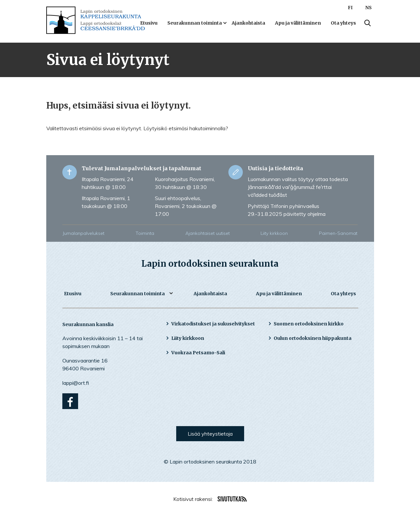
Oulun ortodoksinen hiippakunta (313, 338)
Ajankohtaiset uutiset (208, 233)
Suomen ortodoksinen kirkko (309, 324)
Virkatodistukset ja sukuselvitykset (213, 324)
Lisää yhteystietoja (210, 434)
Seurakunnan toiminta (195, 23)
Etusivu (149, 23)
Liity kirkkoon (274, 233)
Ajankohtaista (248, 23)
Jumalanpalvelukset (84, 233)
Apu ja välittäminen (298, 23)
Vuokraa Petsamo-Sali (198, 353)
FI (350, 8)
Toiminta (145, 233)
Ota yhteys (343, 23)
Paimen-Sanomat (338, 233)
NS (368, 8)
